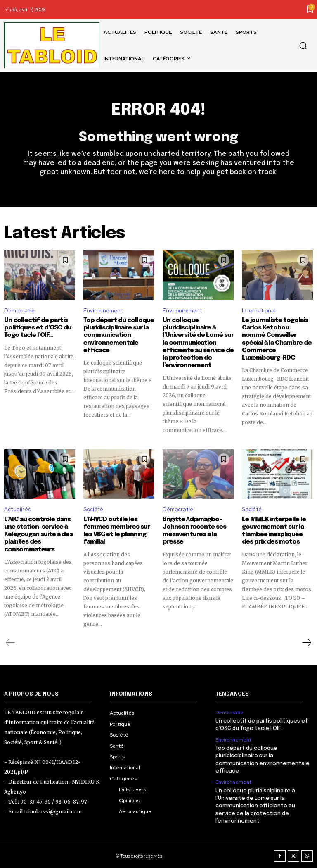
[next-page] (306, 642)
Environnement (103, 311)
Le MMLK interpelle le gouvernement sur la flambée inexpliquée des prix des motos (273, 530)
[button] (303, 45)
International (259, 311)
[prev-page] (11, 642)
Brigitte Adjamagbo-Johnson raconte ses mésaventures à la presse (194, 530)
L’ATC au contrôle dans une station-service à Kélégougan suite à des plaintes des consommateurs (38, 534)
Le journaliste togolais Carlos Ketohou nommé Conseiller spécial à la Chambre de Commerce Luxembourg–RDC (277, 335)
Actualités (17, 509)
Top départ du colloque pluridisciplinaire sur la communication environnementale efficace (118, 335)
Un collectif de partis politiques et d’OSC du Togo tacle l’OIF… (37, 328)
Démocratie (19, 311)
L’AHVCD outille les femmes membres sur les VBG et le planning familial (116, 530)
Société (93, 509)
